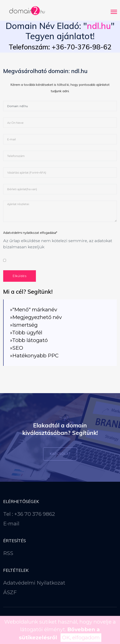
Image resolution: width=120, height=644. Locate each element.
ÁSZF (10, 592)
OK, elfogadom (81, 638)
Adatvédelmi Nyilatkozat (34, 583)
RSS (8, 553)
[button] (114, 11)
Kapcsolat (60, 454)
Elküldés (20, 276)
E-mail (11, 524)
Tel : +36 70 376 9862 (29, 514)
